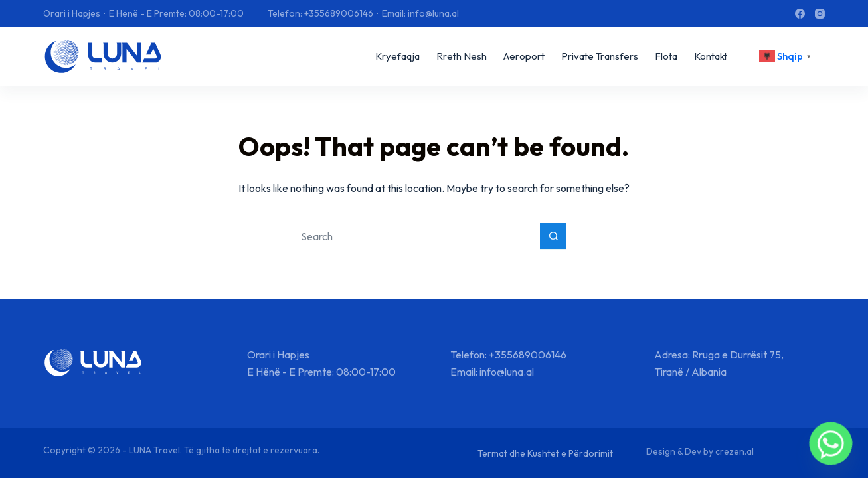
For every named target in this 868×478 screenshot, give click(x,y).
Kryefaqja (397, 56)
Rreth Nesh (462, 56)
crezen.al (735, 451)
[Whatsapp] (831, 443)
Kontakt (711, 56)
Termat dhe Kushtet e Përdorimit (545, 453)
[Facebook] (800, 14)
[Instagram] (820, 14)
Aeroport (524, 56)
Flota (666, 56)
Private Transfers (600, 56)
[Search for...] (420, 237)
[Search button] (553, 236)
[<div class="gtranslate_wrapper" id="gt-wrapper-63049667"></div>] (787, 56)
